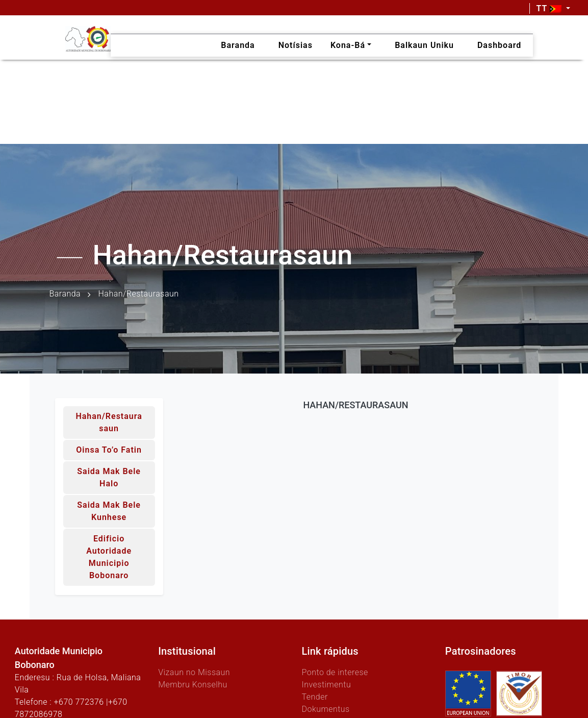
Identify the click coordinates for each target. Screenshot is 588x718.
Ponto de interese (335, 672)
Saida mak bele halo (109, 477)
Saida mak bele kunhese (109, 511)
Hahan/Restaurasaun (109, 422)
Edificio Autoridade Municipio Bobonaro (109, 557)
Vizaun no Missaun (194, 672)
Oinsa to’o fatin (109, 450)
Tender (314, 697)
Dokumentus (325, 709)
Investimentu (326, 685)
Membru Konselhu (193, 685)
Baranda (65, 294)
